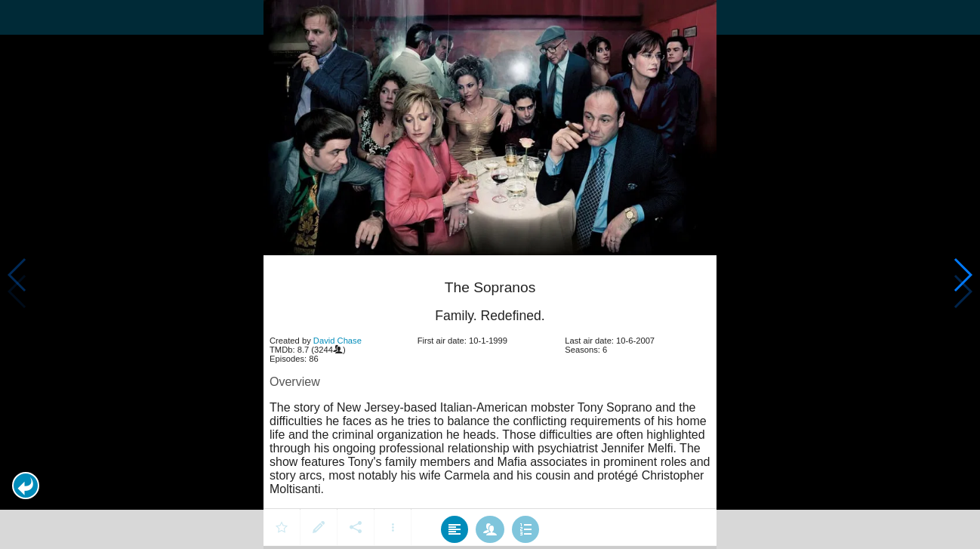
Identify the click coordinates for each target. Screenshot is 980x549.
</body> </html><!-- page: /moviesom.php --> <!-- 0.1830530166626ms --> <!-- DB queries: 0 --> (490, 274)
